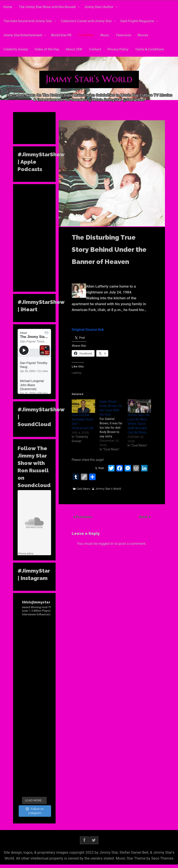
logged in (106, 544)
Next (144, 517)
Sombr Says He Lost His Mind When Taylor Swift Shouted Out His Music (138, 424)
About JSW (74, 49)
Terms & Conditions (149, 49)
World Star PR (61, 35)
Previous (84, 517)
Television (123, 35)
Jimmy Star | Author (99, 7)
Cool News (86, 35)
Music (105, 35)
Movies (143, 35)
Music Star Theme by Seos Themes (145, 858)
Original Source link (88, 329)
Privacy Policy (118, 49)
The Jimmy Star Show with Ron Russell (47, 7)
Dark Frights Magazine (137, 21)
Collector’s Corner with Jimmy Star (86, 21)
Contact (95, 49)
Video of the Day (47, 49)
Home (8, 7)
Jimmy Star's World (108, 489)
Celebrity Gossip (16, 49)
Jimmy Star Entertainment (23, 35)
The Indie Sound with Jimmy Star (28, 21)
